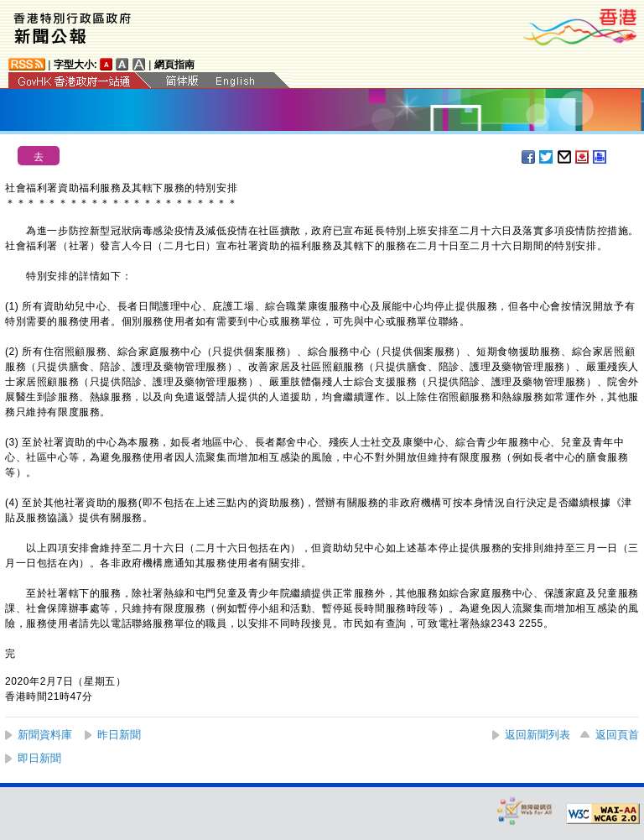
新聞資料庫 (45, 735)
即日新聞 (39, 758)
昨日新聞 (119, 735)
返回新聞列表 (538, 735)
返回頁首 (617, 735)
